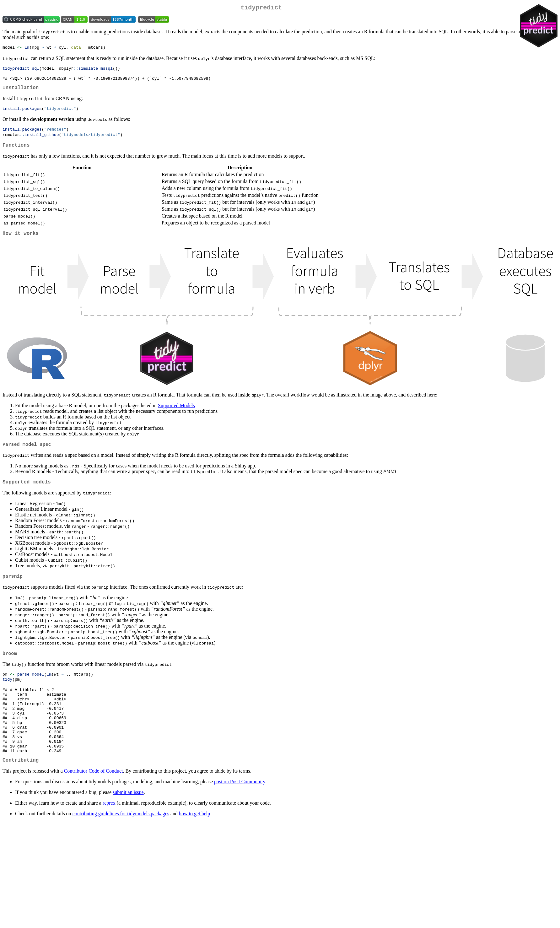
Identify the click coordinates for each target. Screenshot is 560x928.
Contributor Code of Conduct (94, 798)
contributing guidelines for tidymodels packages (121, 841)
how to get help (194, 841)
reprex (109, 830)
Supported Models (176, 414)
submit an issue (128, 820)
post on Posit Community (240, 809)
